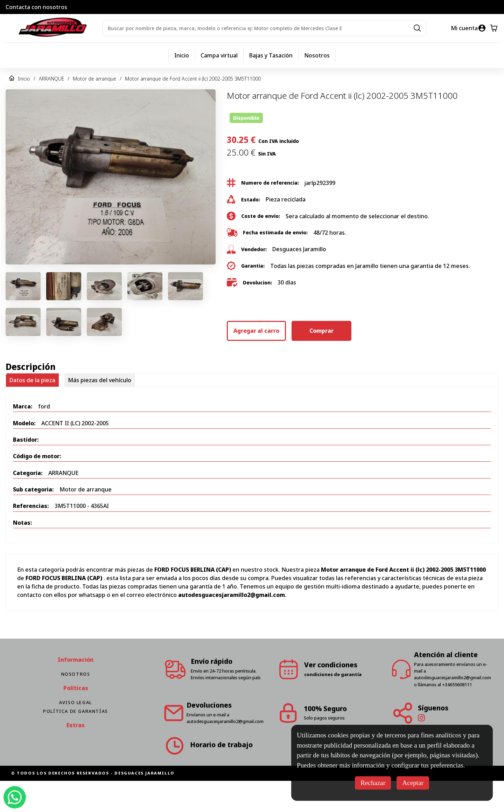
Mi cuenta (464, 28)
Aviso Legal (76, 702)
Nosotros (317, 55)
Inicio (182, 55)
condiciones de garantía (333, 674)
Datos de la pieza (32, 380)
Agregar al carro (256, 331)
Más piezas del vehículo (100, 380)
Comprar (321, 331)
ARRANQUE (51, 79)
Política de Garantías (76, 711)
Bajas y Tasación (271, 55)
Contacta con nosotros (36, 7)
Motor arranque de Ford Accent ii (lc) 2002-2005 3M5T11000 (193, 79)
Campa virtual (219, 55)
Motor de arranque (94, 79)
